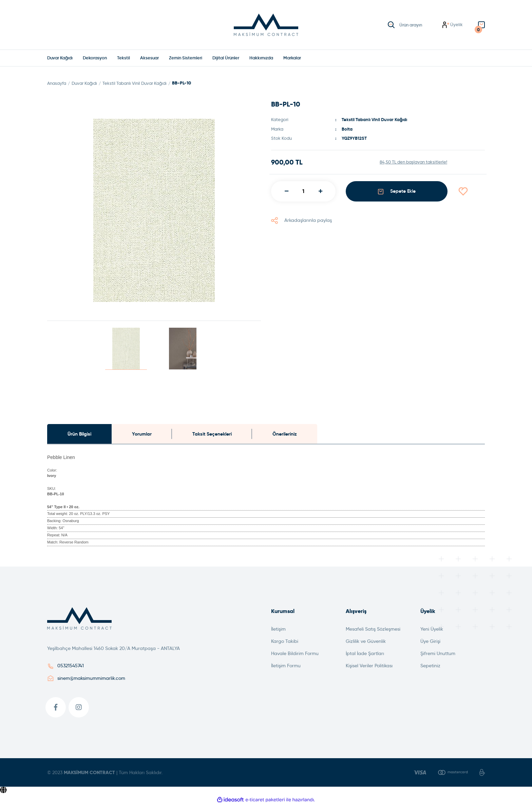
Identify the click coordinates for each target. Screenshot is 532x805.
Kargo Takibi (285, 641)
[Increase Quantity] (320, 191)
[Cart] (481, 25)
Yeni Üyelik (432, 629)
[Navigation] (292, 58)
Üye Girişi (430, 641)
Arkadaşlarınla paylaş (301, 220)
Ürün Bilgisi (79, 434)
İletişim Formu (286, 666)
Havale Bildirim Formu (295, 654)
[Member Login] (453, 25)
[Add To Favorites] (471, 191)
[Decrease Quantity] (286, 191)
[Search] (414, 25)
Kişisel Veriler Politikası (369, 666)
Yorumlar (142, 434)
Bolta (347, 129)
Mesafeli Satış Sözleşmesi (373, 629)
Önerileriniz (285, 434)
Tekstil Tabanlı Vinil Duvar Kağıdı (374, 120)
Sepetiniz (430, 666)
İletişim (278, 629)
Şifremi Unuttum (438, 654)
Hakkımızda (261, 58)
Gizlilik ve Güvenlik (366, 641)
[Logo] (266, 25)
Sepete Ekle (397, 191)
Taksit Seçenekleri (212, 434)
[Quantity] (303, 191)
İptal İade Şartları (365, 654)
